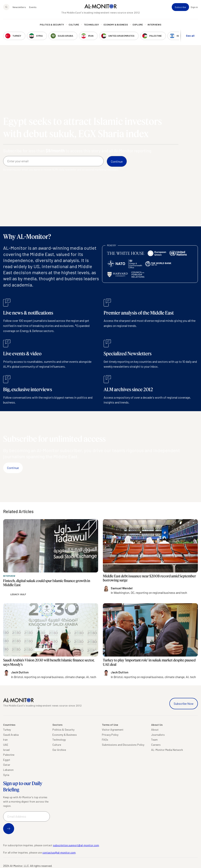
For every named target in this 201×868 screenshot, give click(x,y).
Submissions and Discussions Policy (123, 745)
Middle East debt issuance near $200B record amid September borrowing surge (149, 578)
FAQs (105, 740)
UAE (6, 745)
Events (33, 7)
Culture (74, 24)
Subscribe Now (184, 703)
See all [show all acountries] (190, 36)
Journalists (158, 735)
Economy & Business (116, 24)
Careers (156, 745)
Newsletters (19, 7)
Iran (5, 740)
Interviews (154, 24)
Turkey (7, 730)
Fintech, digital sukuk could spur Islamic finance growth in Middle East (47, 583)
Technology (91, 24)
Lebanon (8, 770)
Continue (13, 468)
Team (154, 740)
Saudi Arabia (11, 735)
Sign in (194, 7)
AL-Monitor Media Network (167, 750)
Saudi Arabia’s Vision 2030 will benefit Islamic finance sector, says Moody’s (49, 662)
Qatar (7, 765)
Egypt (7, 760)
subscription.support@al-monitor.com (76, 845)
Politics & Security (52, 24)
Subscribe (180, 7)
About (155, 730)
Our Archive (59, 750)
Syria (6, 775)
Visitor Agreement (113, 730)
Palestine (9, 755)
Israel (6, 750)
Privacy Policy (110, 735)
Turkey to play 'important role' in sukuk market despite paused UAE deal (149, 662)
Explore (138, 24)
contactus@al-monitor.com (59, 852)
